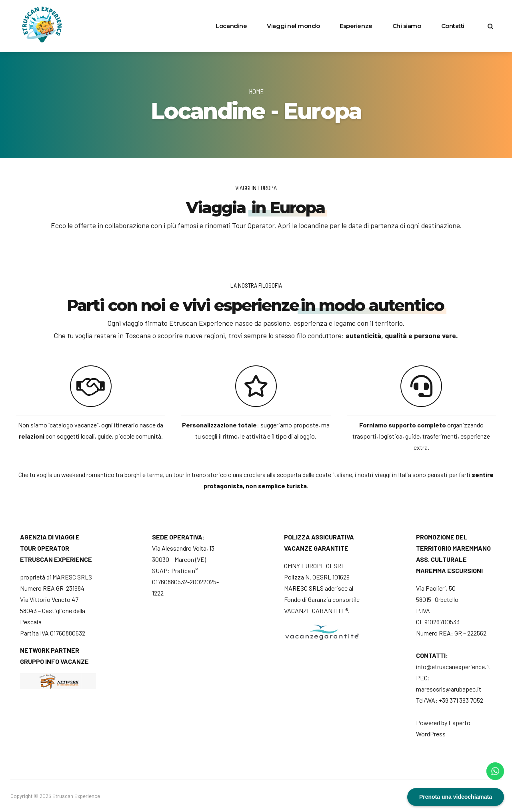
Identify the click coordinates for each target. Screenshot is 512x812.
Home (256, 91)
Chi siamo (407, 26)
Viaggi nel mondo (293, 26)
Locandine (231, 26)
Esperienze (356, 26)
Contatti (453, 26)
